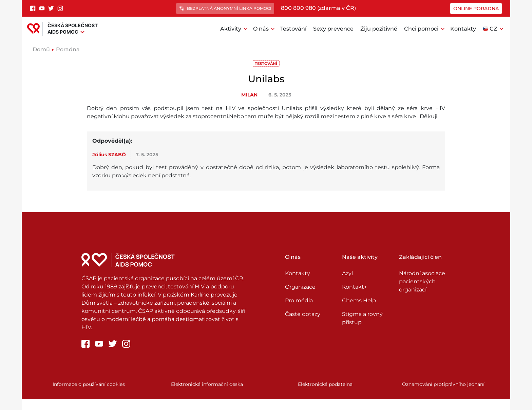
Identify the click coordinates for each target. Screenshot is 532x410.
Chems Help (359, 300)
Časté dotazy (303, 314)
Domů (41, 49)
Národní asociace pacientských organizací (422, 281)
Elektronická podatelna (325, 384)
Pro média (299, 300)
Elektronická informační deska (207, 384)
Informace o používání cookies (89, 384)
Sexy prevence (333, 29)
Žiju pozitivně (379, 29)
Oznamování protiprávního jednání (443, 384)
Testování (293, 29)
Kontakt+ (355, 287)
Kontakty (463, 29)
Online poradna (476, 8)
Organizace (300, 287)
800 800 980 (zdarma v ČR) (318, 8)
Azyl (347, 273)
